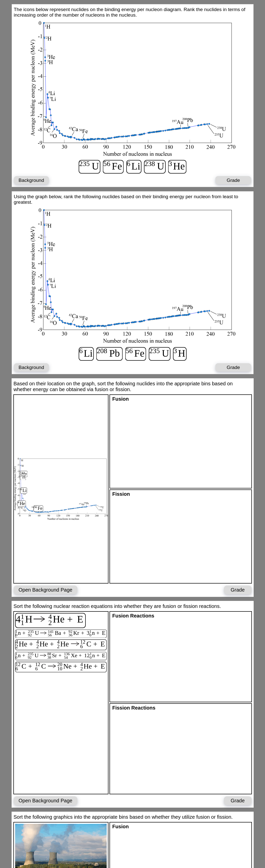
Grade (233, 180)
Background (31, 180)
